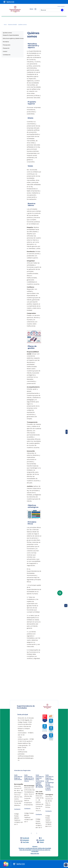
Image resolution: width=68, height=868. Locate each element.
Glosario (35, 846)
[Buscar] (50, 10)
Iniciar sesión (61, 6)
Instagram (26, 840)
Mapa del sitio (35, 854)
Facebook (26, 838)
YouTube (26, 842)
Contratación (7, 55)
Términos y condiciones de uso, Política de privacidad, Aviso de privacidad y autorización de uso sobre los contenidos (35, 850)
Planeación (6, 48)
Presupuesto (7, 45)
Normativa (6, 42)
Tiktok (41, 842)
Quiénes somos (7, 33)
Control (5, 51)
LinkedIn (41, 840)
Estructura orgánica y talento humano (14, 38)
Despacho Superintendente (11, 35)
